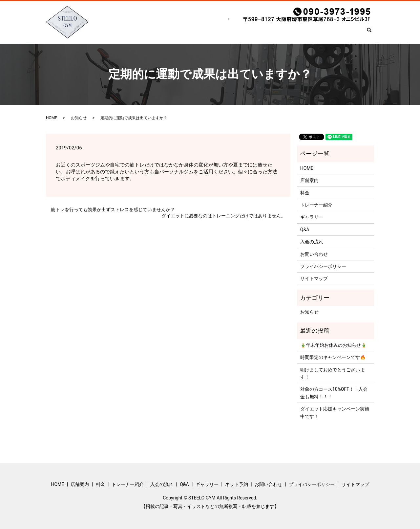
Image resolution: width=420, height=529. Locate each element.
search (372, 33)
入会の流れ (229, 33)
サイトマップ (314, 278)
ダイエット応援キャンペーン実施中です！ (335, 412)
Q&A (254, 33)
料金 (162, 33)
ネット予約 (311, 33)
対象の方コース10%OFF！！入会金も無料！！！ (334, 393)
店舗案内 (139, 33)
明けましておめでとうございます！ (332, 373)
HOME (114, 33)
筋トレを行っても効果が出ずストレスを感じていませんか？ (113, 209)
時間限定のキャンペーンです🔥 (333, 357)
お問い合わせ (346, 33)
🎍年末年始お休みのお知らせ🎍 (333, 345)
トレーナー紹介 (192, 33)
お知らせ (79, 118)
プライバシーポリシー (323, 266)
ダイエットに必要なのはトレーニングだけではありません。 (223, 216)
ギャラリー (279, 33)
